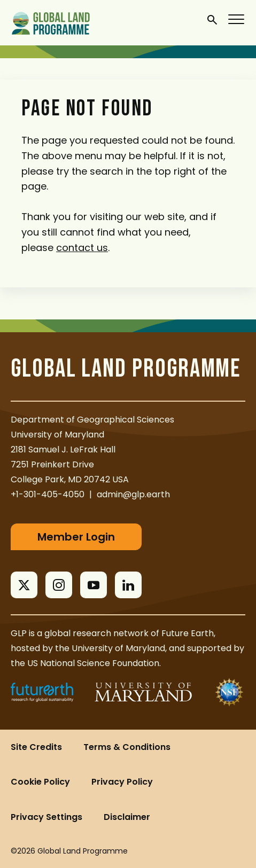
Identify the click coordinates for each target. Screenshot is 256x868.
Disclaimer (127, 817)
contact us (82, 248)
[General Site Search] (212, 19)
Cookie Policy (40, 782)
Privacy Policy (122, 782)
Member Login (76, 537)
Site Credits (36, 747)
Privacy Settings (46, 817)
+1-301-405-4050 (48, 494)
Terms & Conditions (127, 747)
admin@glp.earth (133, 494)
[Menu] (237, 19)
